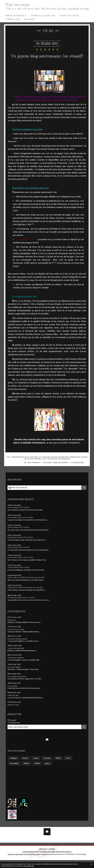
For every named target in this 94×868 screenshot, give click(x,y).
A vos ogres (12, 694)
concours (46, 465)
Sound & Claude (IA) (43, 16)
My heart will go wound (17, 647)
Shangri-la (12, 628)
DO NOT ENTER (23, 515)
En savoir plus (29, 866)
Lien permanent (32, 470)
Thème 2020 (13, 19)
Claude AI (11, 515)
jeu (40, 465)
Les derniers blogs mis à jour (31, 859)
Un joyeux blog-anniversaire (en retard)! (47, 59)
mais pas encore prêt (60, 465)
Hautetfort (52, 857)
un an (44, 467)
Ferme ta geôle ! (14, 675)
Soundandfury (13, 525)
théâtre (26, 771)
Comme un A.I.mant (16, 637)
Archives (29, 19)
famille (37, 771)
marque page (75, 465)
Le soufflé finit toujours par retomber (31, 585)
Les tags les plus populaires (64, 859)
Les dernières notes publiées (47, 859)
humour (25, 766)
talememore (52, 467)
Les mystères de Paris (17, 684)
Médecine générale (61, 470)
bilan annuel (36, 467)
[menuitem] (16, 16)
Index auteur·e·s (16, 16)
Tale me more (19, 4)
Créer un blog (43, 857)
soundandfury (64, 467)
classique (47, 766)
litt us (68, 766)
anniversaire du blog (20, 465)
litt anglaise (14, 771)
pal (28, 467)
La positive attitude (16, 656)
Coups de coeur (69, 16)
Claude (10, 595)
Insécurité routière (16, 665)
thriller (58, 766)
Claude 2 (11, 585)
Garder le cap (13, 713)
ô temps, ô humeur (28, 605)
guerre (47, 771)
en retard (34, 465)
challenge (13, 766)
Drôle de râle (13, 703)
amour (36, 766)
